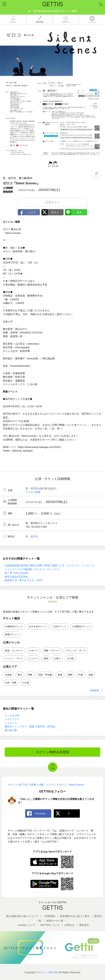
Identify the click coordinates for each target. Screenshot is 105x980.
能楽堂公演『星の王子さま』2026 (23, 580)
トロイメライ (12, 719)
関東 (30, 675)
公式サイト (52, 202)
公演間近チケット (81, 627)
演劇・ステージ (52, 651)
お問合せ (69, 925)
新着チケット (12, 634)
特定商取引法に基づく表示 (75, 916)
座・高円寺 (32, 537)
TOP (52, 769)
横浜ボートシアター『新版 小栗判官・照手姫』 (31, 727)
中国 (81, 675)
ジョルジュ (11, 723)
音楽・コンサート (14, 651)
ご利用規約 (49, 916)
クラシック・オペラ (76, 651)
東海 (60, 675)
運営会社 (84, 925)
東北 (20, 675)
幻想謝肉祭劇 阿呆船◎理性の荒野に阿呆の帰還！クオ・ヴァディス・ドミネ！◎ (49, 566)
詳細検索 (94, 690)
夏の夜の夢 (11, 730)
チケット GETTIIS (48, 972)
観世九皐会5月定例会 (16, 577)
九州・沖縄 (11, 683)
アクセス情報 (33, 492)
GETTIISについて (50, 925)
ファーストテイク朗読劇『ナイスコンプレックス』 (33, 569)
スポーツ (33, 651)
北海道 (8, 675)
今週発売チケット (14, 627)
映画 (46, 659)
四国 (91, 675)
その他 (70, 659)
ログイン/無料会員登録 (52, 752)
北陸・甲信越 (45, 675)
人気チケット (60, 627)
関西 (70, 675)
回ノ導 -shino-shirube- (17, 573)
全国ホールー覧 (55, 921)
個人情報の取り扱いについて (22, 916)
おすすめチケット (38, 627)
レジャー (33, 659)
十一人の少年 (12, 716)
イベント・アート (14, 659)
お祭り (58, 659)
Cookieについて (26, 925)
